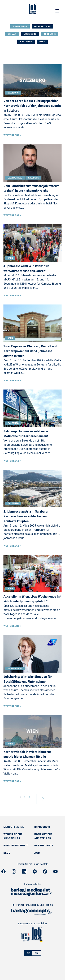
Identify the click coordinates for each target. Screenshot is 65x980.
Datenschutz (44, 846)
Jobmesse (30, 34)
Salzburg (26, 42)
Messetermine (14, 827)
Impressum (42, 827)
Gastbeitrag (42, 26)
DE (28, 953)
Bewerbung (20, 26)
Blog (7, 853)
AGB (37, 853)
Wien (42, 42)
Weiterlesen (12, 135)
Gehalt (12, 34)
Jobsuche (50, 34)
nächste (42, 797)
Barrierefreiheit (16, 846)
